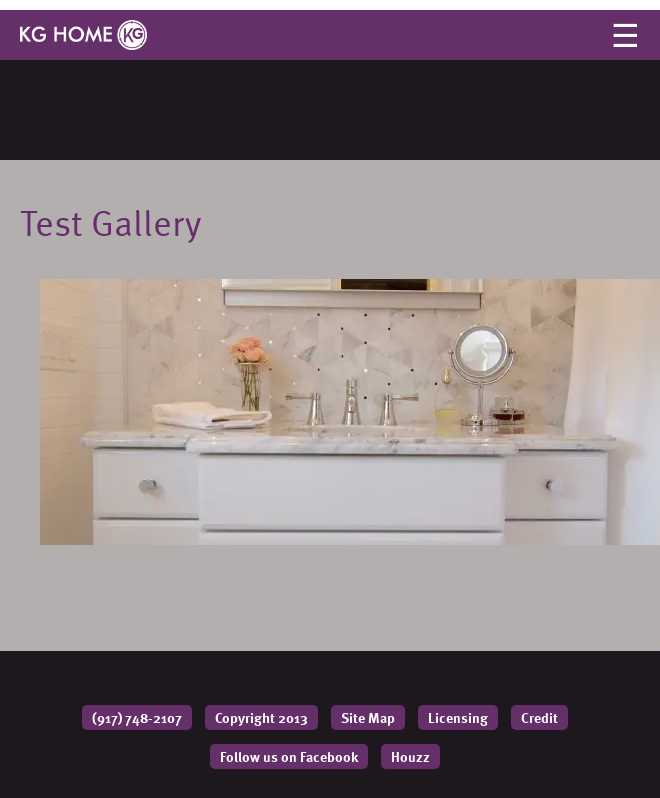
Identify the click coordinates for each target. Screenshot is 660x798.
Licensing (458, 717)
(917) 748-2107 (137, 717)
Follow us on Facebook (289, 756)
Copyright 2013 (261, 717)
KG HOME (83, 35)
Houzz (410, 756)
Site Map (368, 717)
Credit (539, 717)
